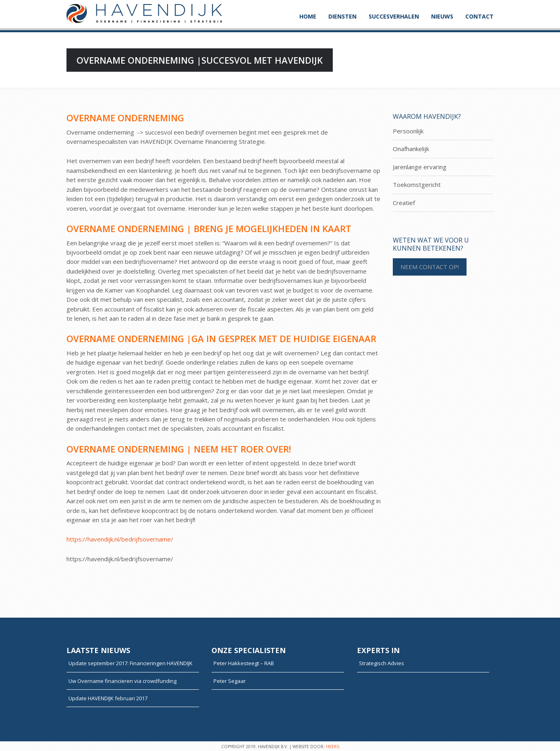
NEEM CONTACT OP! (430, 267)
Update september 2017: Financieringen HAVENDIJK (131, 663)
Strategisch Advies (382, 663)
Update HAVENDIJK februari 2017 (108, 698)
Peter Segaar (230, 681)
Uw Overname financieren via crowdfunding (124, 681)
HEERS (333, 747)
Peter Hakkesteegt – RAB (244, 663)
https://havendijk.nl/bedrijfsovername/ (120, 539)
